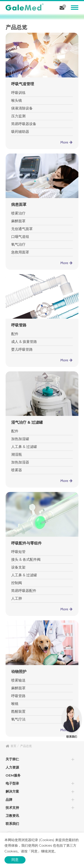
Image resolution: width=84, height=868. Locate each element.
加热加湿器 (20, 462)
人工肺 (17, 598)
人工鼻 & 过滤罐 (24, 447)
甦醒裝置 (18, 711)
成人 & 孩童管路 (24, 342)
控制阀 (17, 583)
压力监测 (18, 116)
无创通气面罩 (22, 229)
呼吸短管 (18, 552)
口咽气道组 (20, 237)
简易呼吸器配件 (24, 591)
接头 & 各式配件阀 (26, 559)
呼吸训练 (18, 93)
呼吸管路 (18, 696)
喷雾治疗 (18, 213)
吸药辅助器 (20, 132)
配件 (15, 334)
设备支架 (18, 567)
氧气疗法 (18, 719)
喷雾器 (17, 470)
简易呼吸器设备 (24, 124)
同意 (15, 860)
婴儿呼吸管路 (22, 349)
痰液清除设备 (22, 108)
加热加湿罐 (20, 439)
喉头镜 (17, 100)
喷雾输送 (18, 680)
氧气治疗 (18, 244)
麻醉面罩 (18, 221)
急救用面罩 (20, 252)
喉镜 (15, 704)
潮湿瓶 (17, 454)
